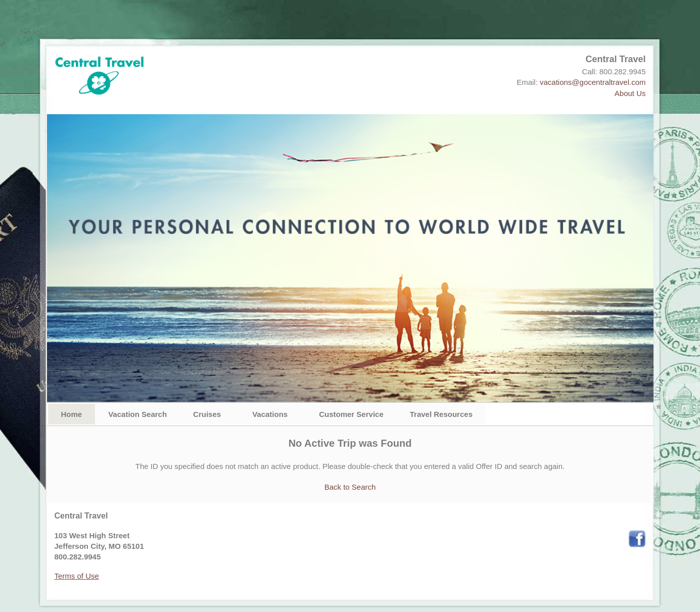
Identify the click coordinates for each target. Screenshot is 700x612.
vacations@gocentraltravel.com (593, 82)
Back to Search (350, 487)
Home (72, 414)
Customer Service (351, 414)
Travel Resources (441, 414)
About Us (630, 93)
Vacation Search (137, 414)
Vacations (270, 414)
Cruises (207, 414)
